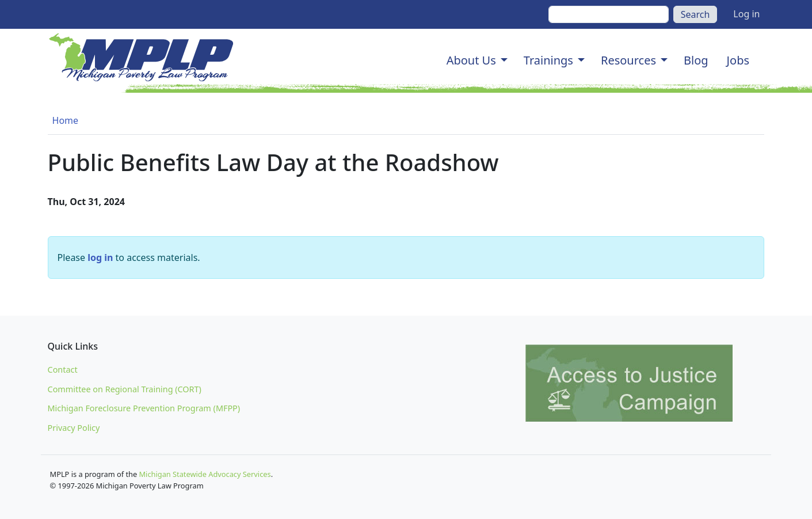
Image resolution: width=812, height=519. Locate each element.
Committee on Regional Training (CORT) (125, 389)
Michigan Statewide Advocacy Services (205, 474)
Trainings (548, 60)
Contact (63, 370)
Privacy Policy (74, 428)
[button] (504, 60)
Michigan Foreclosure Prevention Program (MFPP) (144, 408)
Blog (696, 60)
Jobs (738, 60)
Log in (746, 14)
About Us (471, 60)
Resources (628, 60)
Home (66, 120)
